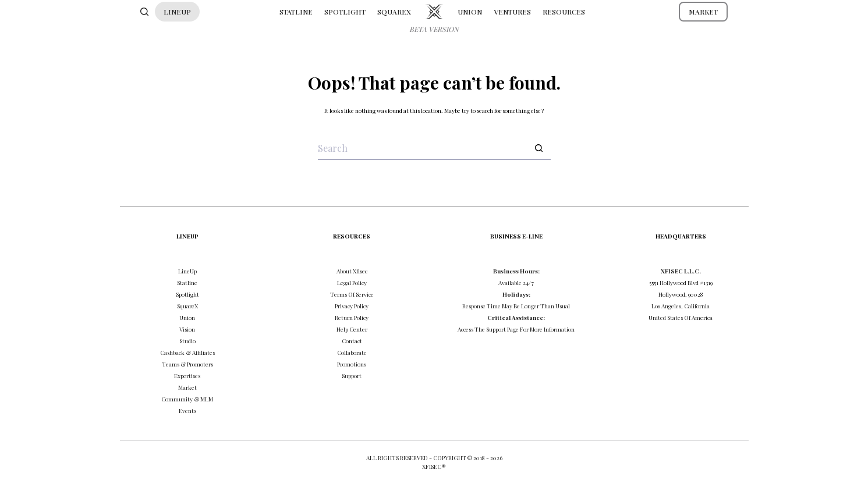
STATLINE (296, 12)
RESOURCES (564, 12)
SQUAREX (394, 12)
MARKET (703, 12)
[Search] (144, 12)
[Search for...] (423, 148)
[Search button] (539, 148)
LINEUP (177, 12)
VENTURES (512, 12)
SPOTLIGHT (345, 12)
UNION (470, 12)
